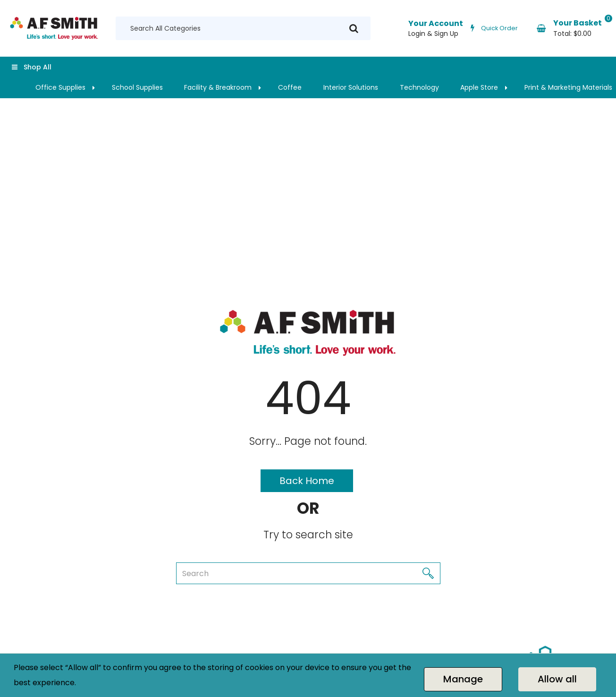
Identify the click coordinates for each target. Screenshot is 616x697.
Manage (463, 679)
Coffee (290, 87)
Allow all (557, 679)
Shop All (38, 67)
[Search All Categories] (243, 28)
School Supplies (137, 87)
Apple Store (479, 87)
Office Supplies (60, 87)
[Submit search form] (354, 29)
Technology (419, 87)
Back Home (307, 481)
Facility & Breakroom (218, 87)
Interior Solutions (351, 87)
